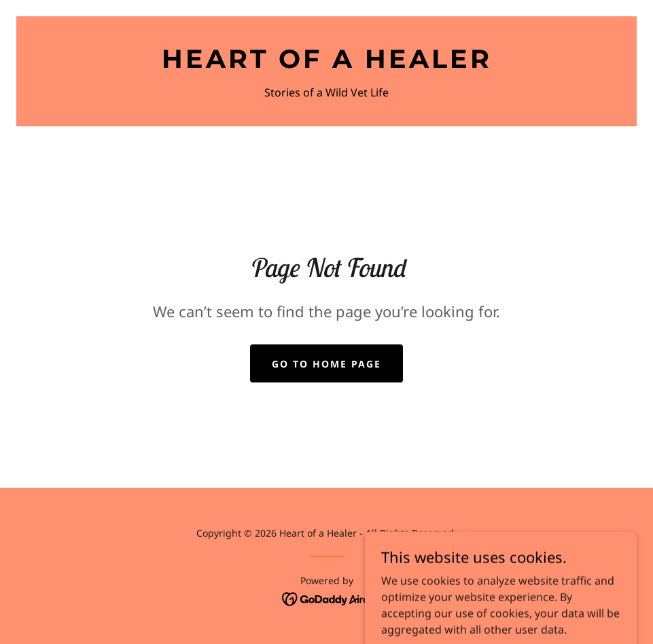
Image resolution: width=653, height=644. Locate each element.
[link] (326, 64)
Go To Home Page (326, 364)
